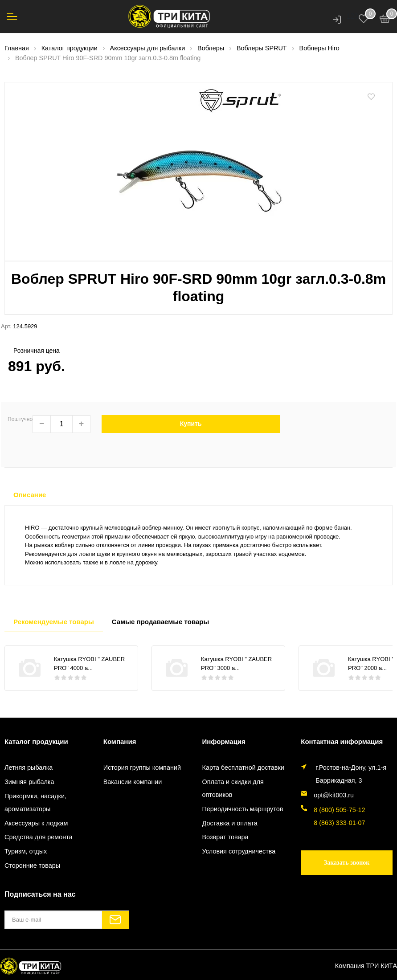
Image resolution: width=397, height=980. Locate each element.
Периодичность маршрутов (243, 809)
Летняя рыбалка (29, 768)
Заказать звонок (347, 863)
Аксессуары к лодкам (36, 823)
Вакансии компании (133, 782)
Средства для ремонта (39, 837)
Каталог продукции (36, 741)
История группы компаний (142, 768)
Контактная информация (342, 741)
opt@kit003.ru (334, 795)
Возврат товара (225, 837)
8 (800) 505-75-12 (339, 810)
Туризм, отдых (26, 851)
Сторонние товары (32, 866)
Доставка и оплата (230, 823)
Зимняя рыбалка (29, 782)
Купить (191, 424)
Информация (224, 741)
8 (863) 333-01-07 (339, 823)
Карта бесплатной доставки (243, 768)
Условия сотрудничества (239, 851)
